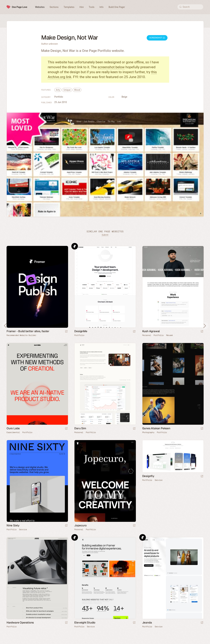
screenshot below (111, 67)
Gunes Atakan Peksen (156, 428)
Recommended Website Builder (21, 335)
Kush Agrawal (151, 331)
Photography (148, 432)
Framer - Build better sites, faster (28, 331)
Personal (147, 335)
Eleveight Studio (85, 623)
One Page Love (20, 7)
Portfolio (59, 97)
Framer (75, 246)
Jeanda (147, 623)
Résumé (169, 335)
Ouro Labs (13, 428)
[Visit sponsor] (66, 332)
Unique (67, 90)
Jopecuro (80, 525)
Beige (124, 97)
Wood (77, 90)
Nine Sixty (13, 525)
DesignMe (81, 331)
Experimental (13, 432)
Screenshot (157, 38)
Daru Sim (80, 428)
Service (23, 530)
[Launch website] (134, 332)
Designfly (148, 476)
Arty (58, 90)
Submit (105, 235)
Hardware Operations (20, 623)
